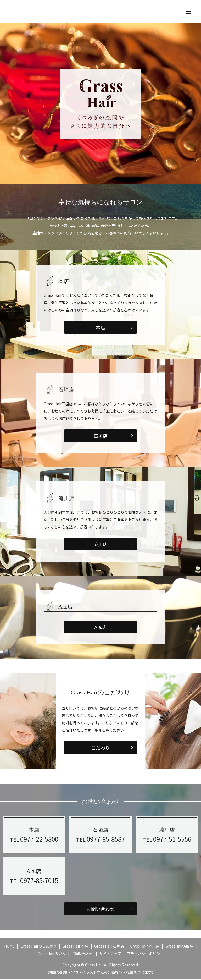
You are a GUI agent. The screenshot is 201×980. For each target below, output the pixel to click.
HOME (9, 946)
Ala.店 (101, 627)
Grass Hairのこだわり (39, 946)
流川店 (100, 544)
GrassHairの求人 (52, 954)
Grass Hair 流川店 (145, 946)
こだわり (100, 748)
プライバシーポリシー (145, 954)
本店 (100, 327)
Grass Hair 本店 (75, 946)
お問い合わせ (100, 909)
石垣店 (100, 436)
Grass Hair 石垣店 (109, 946)
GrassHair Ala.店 (179, 946)
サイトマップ (110, 954)
